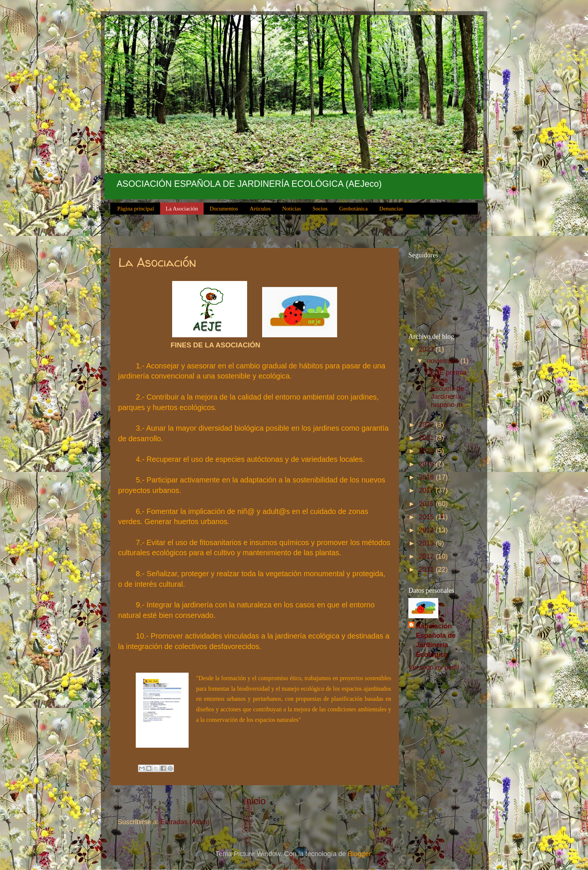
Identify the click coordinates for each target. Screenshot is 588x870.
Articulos (260, 209)
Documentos (224, 209)
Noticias (292, 209)
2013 (427, 543)
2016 (427, 504)
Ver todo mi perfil (434, 667)
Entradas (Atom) (185, 822)
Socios (320, 209)
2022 (427, 425)
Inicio (255, 801)
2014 (427, 530)
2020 (427, 451)
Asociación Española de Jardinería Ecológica (436, 640)
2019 (427, 464)
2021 (427, 438)
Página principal (136, 209)
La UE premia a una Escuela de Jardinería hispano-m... (447, 389)
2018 (427, 477)
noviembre (443, 361)
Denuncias (391, 209)
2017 (427, 490)
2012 (427, 556)
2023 (427, 349)
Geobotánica (354, 209)
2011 (427, 569)
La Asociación (182, 209)
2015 (427, 517)
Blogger (359, 854)
